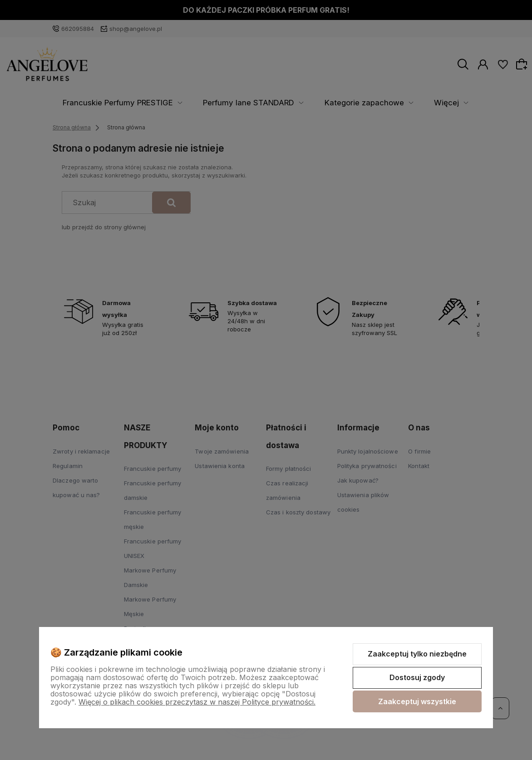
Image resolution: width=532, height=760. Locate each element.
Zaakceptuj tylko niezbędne (417, 654)
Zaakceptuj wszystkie (417, 701)
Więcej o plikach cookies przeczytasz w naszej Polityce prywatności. (197, 702)
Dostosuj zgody (417, 677)
